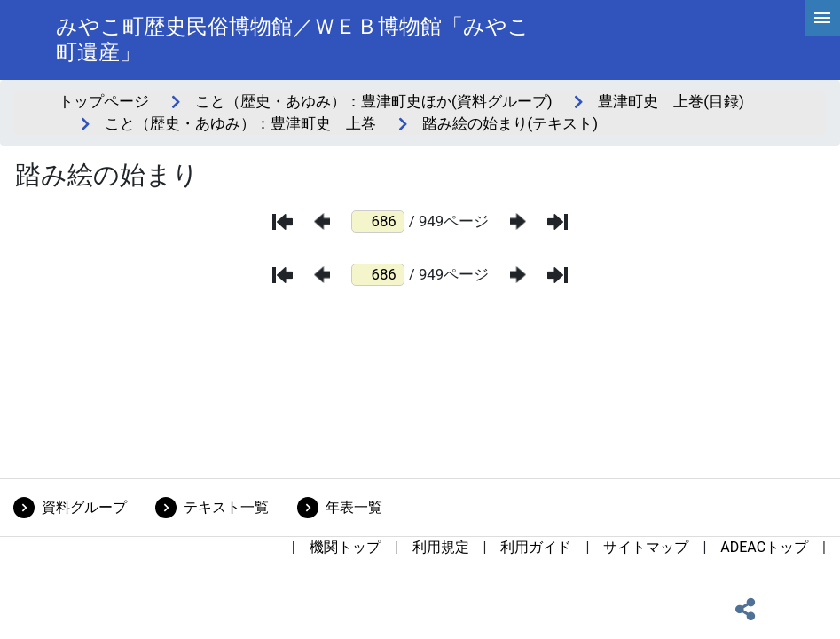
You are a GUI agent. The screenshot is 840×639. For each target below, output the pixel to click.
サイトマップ (646, 547)
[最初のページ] (283, 222)
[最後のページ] (557, 222)
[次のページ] (518, 221)
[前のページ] (322, 221)
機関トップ (345, 547)
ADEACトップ (764, 547)
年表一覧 (354, 507)
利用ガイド (536, 547)
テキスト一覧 (226, 507)
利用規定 (441, 547)
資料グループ (84, 507)
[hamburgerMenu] (822, 18)
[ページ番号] (378, 221)
